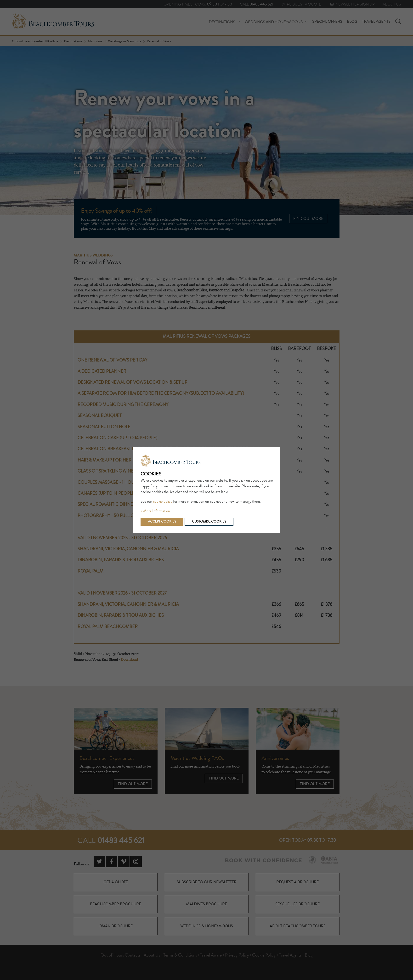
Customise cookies (209, 522)
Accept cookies (162, 522)
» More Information (155, 511)
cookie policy (163, 501)
